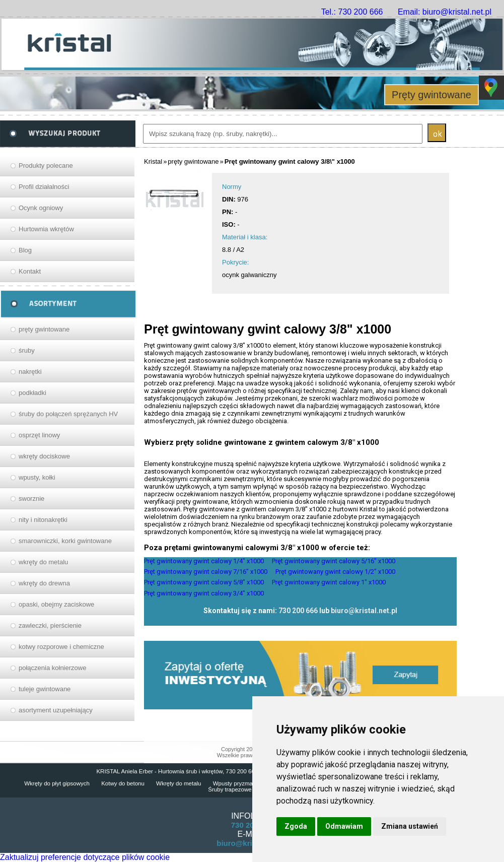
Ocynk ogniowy (41, 208)
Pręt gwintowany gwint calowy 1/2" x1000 (335, 572)
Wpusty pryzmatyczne (241, 783)
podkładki (32, 393)
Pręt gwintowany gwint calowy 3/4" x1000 (204, 593)
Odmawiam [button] (344, 826)
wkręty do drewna (44, 583)
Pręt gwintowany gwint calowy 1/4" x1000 (204, 561)
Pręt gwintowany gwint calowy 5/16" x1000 (334, 561)
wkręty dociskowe (44, 456)
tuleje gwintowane (45, 689)
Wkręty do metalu (178, 783)
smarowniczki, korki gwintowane (65, 541)
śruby (27, 350)
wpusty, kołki (37, 477)
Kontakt (30, 271)
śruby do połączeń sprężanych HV (68, 414)
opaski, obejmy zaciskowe (56, 604)
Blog (25, 250)
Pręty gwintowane (431, 95)
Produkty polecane (46, 165)
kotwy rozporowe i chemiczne (61, 647)
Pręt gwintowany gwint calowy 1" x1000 (329, 582)
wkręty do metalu (43, 562)
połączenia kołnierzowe (52, 668)
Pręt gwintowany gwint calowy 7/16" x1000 (206, 572)
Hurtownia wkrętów (46, 229)
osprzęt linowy (39, 435)
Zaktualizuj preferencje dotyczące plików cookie (85, 857)
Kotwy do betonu (123, 783)
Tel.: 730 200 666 (352, 12)
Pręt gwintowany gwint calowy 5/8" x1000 (204, 582)
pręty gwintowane (44, 329)
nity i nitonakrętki (43, 520)
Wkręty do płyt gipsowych (57, 783)
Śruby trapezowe (230, 789)
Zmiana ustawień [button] (410, 826)
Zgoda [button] (296, 826)
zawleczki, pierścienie (50, 625)
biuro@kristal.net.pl (364, 611)
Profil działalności (44, 187)
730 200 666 (298, 611)
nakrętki (30, 372)
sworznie (31, 499)
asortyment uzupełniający (56, 710)
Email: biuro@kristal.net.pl (445, 12)
